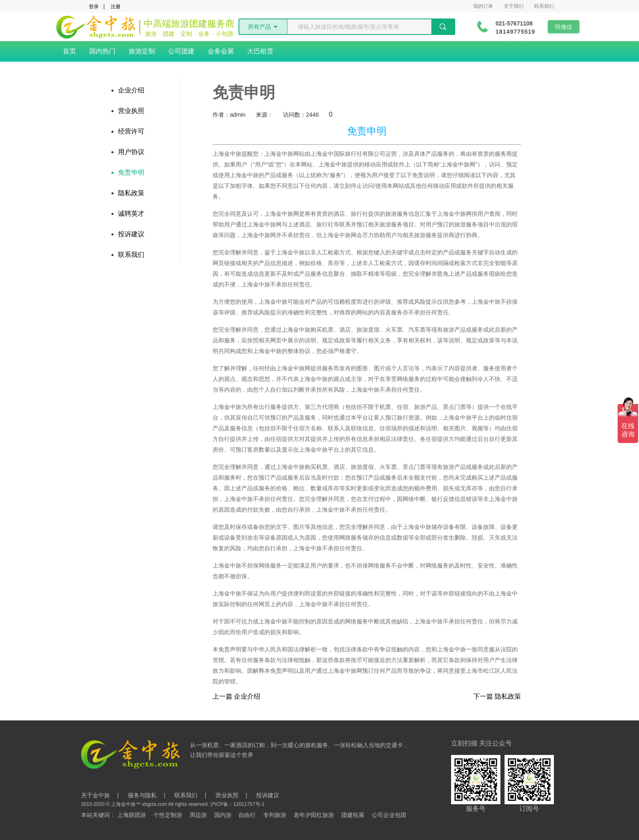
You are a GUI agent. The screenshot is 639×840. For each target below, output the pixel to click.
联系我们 (544, 6)
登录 (94, 7)
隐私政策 (131, 193)
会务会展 (221, 51)
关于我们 (514, 6)
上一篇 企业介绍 (236, 697)
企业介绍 (131, 90)
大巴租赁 (260, 51)
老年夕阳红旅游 (314, 815)
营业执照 (131, 111)
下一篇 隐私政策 (497, 697)
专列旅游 (275, 815)
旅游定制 (142, 51)
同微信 (565, 27)
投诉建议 (131, 234)
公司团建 (181, 51)
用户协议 (131, 152)
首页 (69, 51)
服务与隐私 (142, 795)
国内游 (223, 815)
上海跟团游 (132, 815)
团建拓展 (353, 815)
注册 (116, 7)
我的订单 (483, 6)
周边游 (198, 815)
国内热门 (102, 51)
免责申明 (131, 172)
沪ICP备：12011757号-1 (237, 804)
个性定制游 (168, 815)
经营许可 (131, 131)
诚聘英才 (131, 213)
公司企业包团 (389, 815)
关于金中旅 (95, 795)
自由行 (247, 815)
